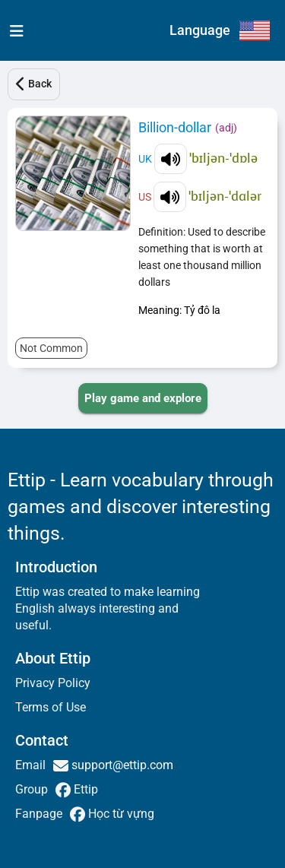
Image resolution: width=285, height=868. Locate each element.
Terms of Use (51, 707)
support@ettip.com (121, 765)
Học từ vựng (120, 814)
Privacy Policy (53, 683)
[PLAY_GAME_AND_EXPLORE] (143, 398)
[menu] (13, 30)
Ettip (84, 789)
